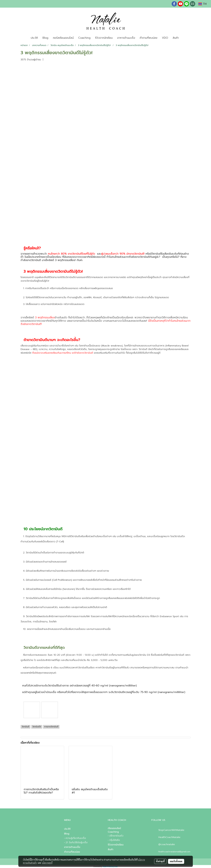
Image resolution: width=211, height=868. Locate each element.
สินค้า (176, 38)
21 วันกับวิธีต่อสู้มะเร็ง (77, 842)
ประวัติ (34, 38)
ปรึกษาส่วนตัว (116, 836)
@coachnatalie (167, 844)
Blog (45, 38)
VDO (165, 38)
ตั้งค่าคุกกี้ (160, 861)
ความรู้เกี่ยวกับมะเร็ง (76, 838)
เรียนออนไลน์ (114, 828)
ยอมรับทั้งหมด (176, 861)
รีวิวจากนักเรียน (104, 38)
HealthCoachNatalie (169, 837)
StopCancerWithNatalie (171, 830)
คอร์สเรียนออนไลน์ (63, 38)
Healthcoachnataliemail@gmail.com (174, 852)
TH (202, 4)
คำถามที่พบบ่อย (149, 38)
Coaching (84, 38)
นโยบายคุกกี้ (47, 863)
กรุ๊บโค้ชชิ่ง (115, 840)
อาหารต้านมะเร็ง (126, 38)
